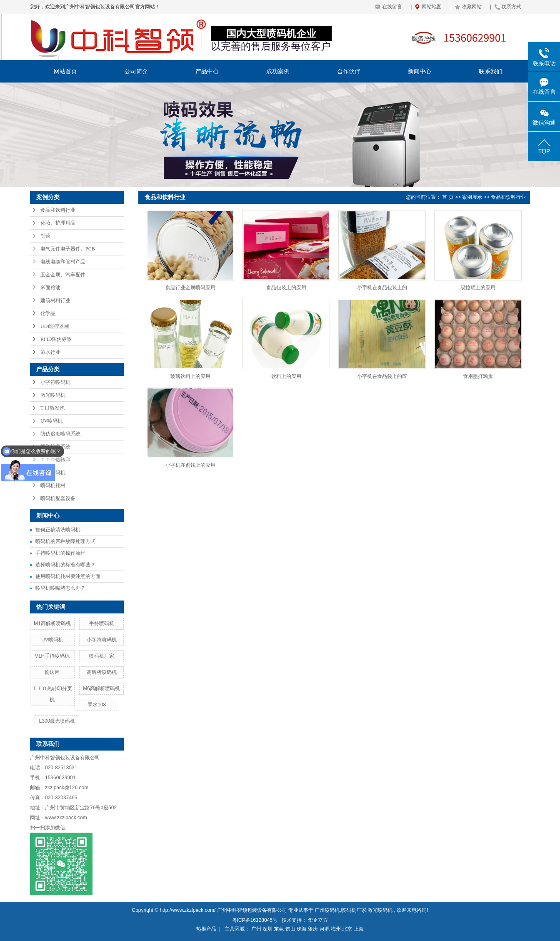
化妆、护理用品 (58, 223)
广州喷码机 (327, 910)
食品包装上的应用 (286, 288)
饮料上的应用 (286, 376)
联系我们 (490, 71)
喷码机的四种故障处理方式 (65, 541)
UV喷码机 (51, 421)
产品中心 (207, 71)
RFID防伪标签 (56, 339)
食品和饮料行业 (58, 210)
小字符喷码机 (55, 382)
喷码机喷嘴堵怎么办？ (60, 588)
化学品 (48, 313)
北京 (347, 929)
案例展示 (472, 197)
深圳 (267, 929)
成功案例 (278, 71)
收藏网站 (472, 7)
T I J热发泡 (52, 408)
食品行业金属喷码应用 (190, 288)
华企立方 (318, 920)
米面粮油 (50, 288)
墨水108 (97, 705)
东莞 (279, 929)
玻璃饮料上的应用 (190, 376)
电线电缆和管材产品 (63, 262)
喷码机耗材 (53, 486)
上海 (359, 929)
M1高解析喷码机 (52, 623)
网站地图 (432, 7)
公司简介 (136, 71)
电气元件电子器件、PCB (68, 249)
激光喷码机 (53, 395)
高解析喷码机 (102, 672)
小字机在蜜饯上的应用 (190, 465)
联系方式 (511, 7)
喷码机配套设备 (58, 498)
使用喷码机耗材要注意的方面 (68, 576)
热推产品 (206, 929)
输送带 (52, 672)
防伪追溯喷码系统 (60, 434)
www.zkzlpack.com (66, 818)
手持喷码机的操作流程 (60, 553)
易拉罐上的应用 (478, 288)
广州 (256, 929)
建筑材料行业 (55, 300)
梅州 (336, 929)
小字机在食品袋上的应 (382, 376)
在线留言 (392, 7)
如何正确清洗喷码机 (58, 530)
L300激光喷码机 (57, 721)
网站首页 (65, 71)
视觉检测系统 (55, 447)
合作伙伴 (349, 71)
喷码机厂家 (102, 656)
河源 (325, 929)
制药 (45, 236)
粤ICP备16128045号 (255, 920)
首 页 (448, 197)
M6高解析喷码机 (101, 688)
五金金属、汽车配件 (63, 275)
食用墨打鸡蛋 (478, 376)
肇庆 (313, 929)
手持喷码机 (53, 473)
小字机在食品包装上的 (382, 288)
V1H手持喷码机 (52, 656)
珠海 (302, 929)
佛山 (290, 929)
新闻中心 (420, 71)
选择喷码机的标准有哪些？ (65, 565)
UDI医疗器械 (55, 326)
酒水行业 (50, 352)
